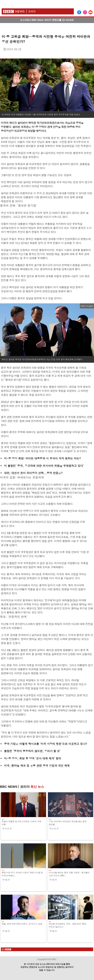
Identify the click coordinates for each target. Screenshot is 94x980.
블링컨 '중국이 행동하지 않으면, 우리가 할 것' (32, 751)
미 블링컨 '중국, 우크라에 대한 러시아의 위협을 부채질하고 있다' (44, 466)
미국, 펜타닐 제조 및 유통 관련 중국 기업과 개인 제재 (37, 766)
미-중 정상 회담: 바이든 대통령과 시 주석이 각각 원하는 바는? (42, 458)
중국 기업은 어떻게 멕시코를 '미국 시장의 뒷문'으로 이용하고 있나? (45, 744)
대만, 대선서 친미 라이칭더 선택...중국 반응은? (33, 473)
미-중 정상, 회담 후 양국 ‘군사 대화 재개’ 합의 (33, 758)
